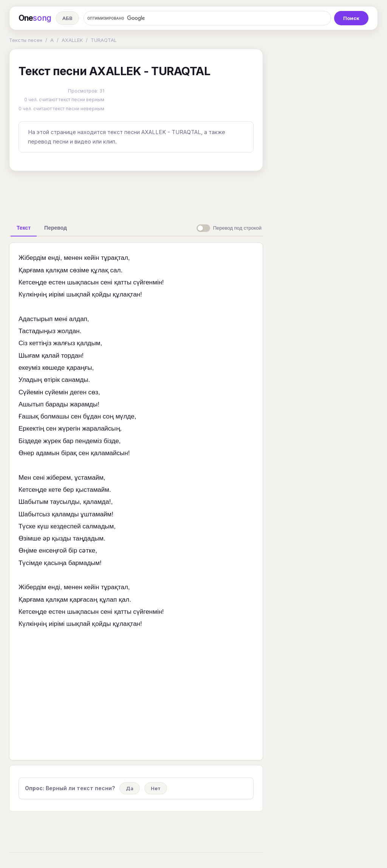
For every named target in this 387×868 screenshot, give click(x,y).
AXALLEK (72, 40)
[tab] (24, 228)
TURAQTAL (104, 40)
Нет (156, 788)
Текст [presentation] (24, 228)
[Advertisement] (136, 194)
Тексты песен (26, 40)
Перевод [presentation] (56, 228)
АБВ (67, 18)
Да (130, 788)
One (35, 18)
